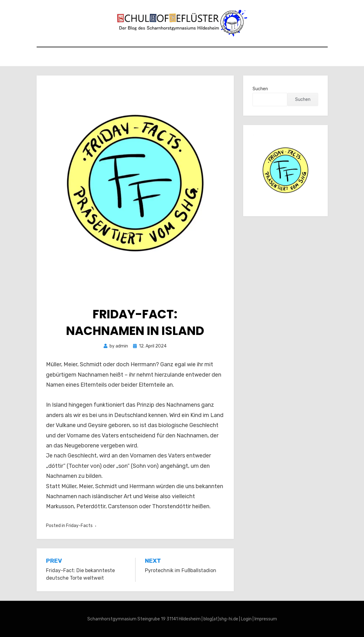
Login (246, 619)
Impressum (266, 619)
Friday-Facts (79, 526)
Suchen (260, 89)
